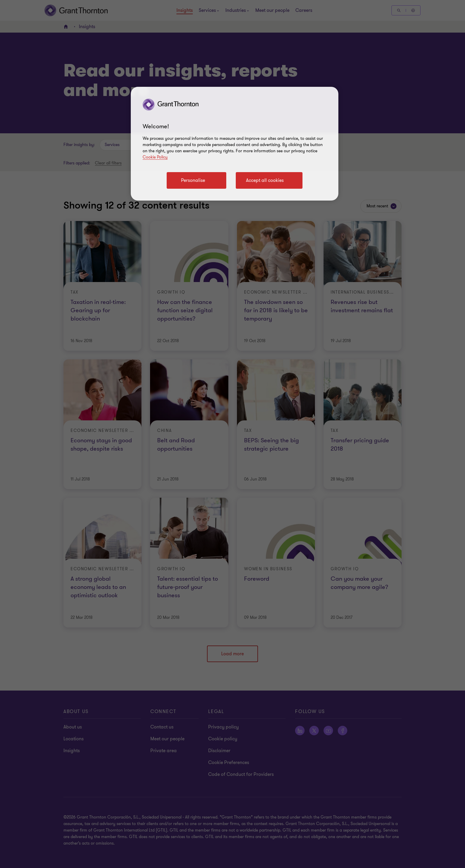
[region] (235, 144)
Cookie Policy (155, 157)
